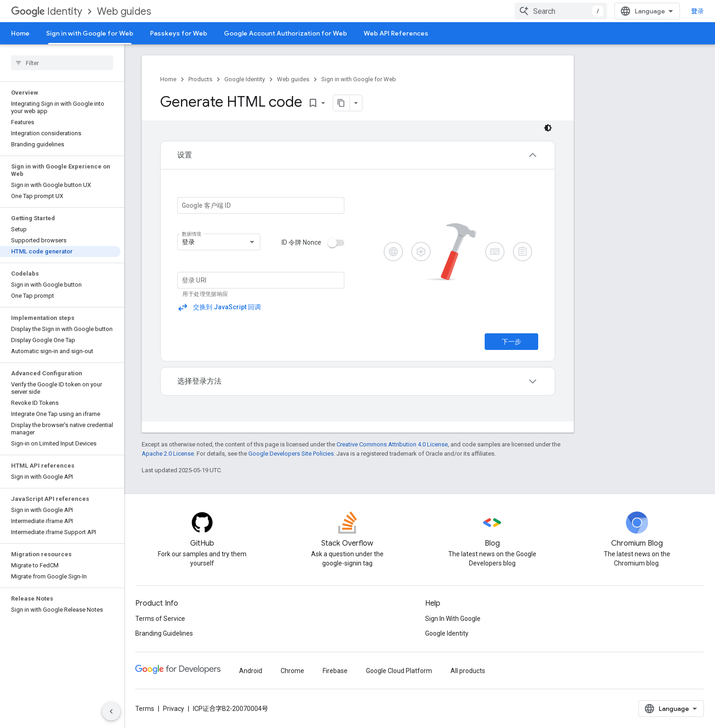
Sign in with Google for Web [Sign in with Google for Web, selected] (90, 33)
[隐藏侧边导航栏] (111, 711)
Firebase (335, 671)
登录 (697, 11)
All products (468, 671)
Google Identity (245, 79)
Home (20, 33)
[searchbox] (62, 63)
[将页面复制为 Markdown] (342, 103)
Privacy (174, 709)
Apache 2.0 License (168, 454)
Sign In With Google (453, 619)
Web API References (396, 33)
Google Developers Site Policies (291, 454)
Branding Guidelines (164, 633)
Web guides (124, 11)
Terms (145, 709)
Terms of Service (160, 619)
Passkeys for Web (179, 33)
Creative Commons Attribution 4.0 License (392, 444)
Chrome (292, 671)
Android (251, 671)
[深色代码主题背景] (548, 128)
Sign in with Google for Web (359, 79)
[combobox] (561, 11)
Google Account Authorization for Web (285, 33)
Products (200, 79)
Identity (47, 11)
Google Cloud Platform (399, 671)
